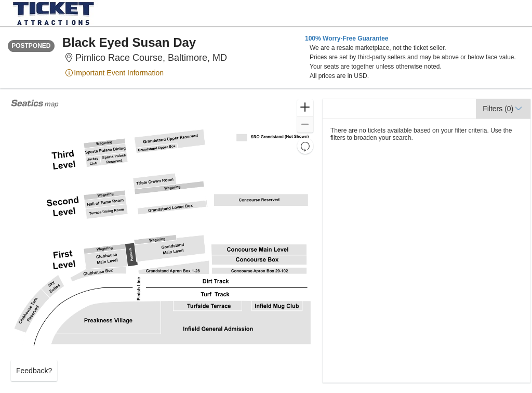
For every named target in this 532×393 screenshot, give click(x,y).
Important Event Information (114, 73)
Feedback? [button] (34, 371)
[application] (162, 241)
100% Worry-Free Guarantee (347, 38)
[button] (305, 108)
